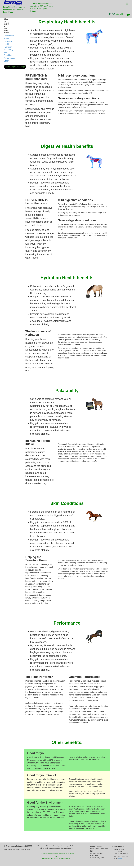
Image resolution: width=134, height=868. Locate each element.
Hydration (8, 47)
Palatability (8, 50)
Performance (9, 58)
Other (6, 61)
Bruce (120, 858)
